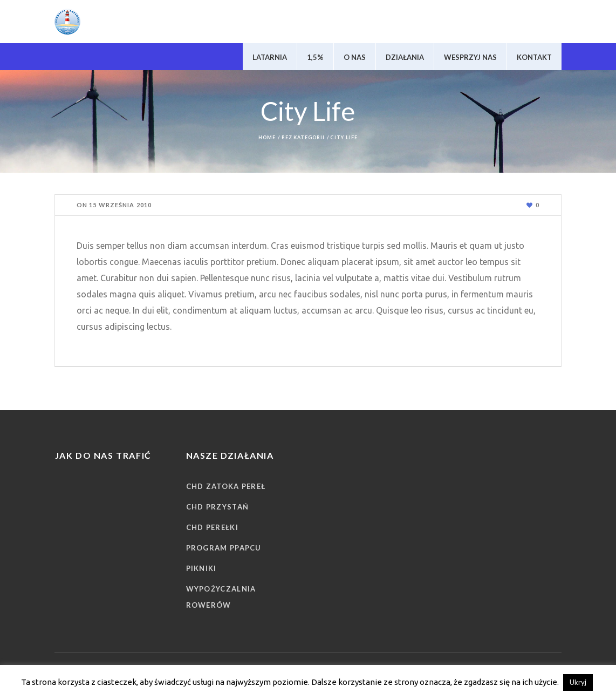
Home (267, 137)
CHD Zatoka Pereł (226, 486)
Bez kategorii (303, 137)
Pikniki (201, 568)
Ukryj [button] (578, 682)
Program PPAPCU (224, 548)
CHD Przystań (218, 507)
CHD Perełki (212, 527)
